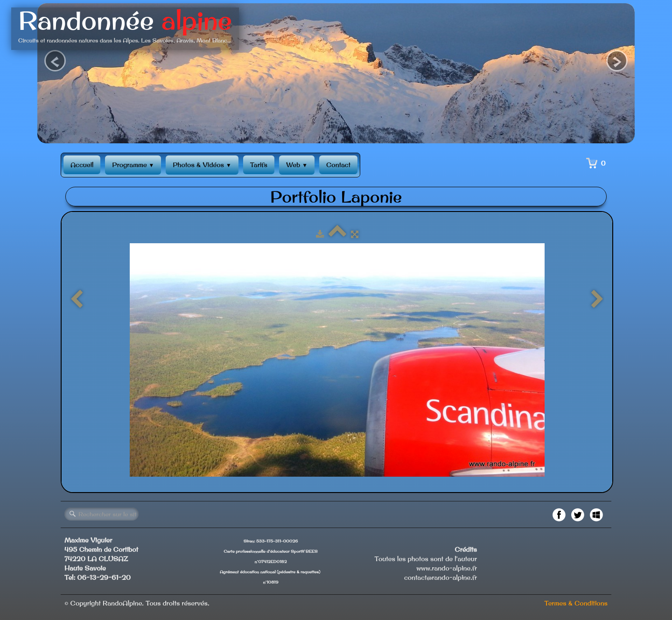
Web (297, 165)
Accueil (82, 165)
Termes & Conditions (576, 603)
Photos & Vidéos (202, 165)
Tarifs (259, 165)
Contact (338, 165)
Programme (133, 165)
